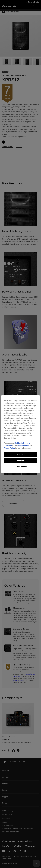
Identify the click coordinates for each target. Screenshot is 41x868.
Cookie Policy (24, 446)
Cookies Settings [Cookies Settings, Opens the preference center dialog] (21, 467)
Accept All (21, 454)
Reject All (20, 460)
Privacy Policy (9, 448)
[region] (20, 434)
